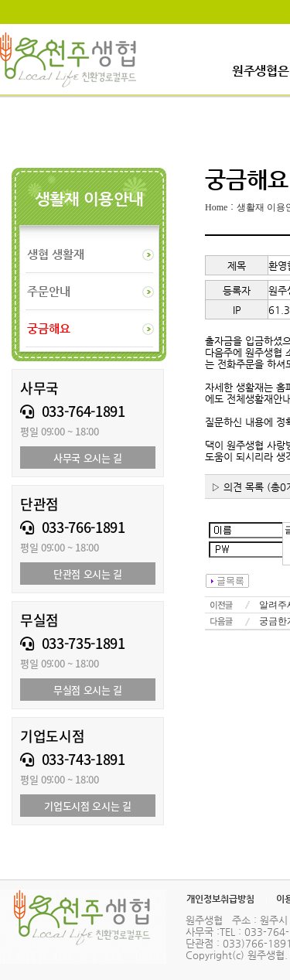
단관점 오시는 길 (88, 574)
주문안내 (49, 291)
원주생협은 (260, 71)
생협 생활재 (56, 254)
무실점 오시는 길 (88, 690)
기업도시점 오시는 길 (87, 806)
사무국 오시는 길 (88, 458)
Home (216, 207)
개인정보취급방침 (220, 899)
